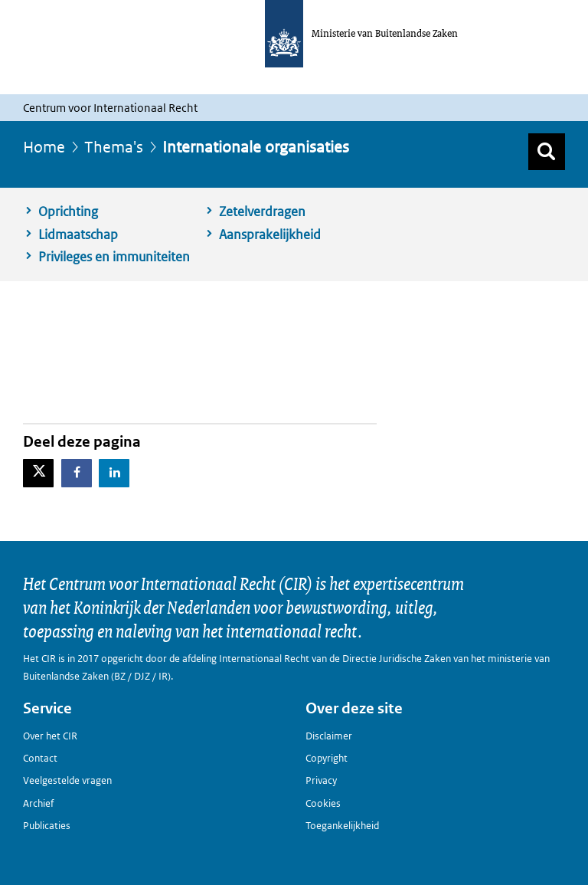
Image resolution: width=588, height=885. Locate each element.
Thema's (114, 147)
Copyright (327, 758)
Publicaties (47, 826)
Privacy (321, 780)
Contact (40, 758)
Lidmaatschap (78, 234)
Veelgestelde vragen (67, 780)
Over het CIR (50, 736)
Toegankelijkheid (342, 826)
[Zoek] (547, 152)
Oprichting (68, 211)
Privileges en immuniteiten (114, 257)
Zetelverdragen (262, 211)
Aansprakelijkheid (270, 234)
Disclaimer (329, 736)
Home (44, 147)
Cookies (323, 803)
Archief (38, 803)
